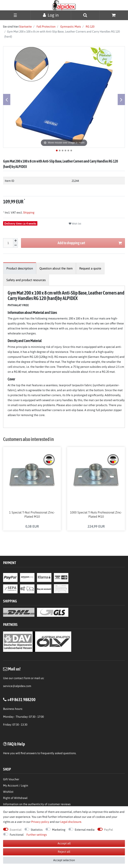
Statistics (37, 830)
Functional (17, 835)
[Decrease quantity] (15, 246)
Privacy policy (40, 822)
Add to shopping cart (90, 243)
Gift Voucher (11, 779)
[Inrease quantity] (15, 241)
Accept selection (64, 860)
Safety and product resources (26, 280)
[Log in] (51, 15)
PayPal (108, 830)
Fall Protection (46, 27)
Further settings (37, 835)
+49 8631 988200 (21, 700)
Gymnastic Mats (70, 27)
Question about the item (56, 268)
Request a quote (90, 268)
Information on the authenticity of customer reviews (37, 804)
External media (85, 830)
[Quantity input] (8, 243)
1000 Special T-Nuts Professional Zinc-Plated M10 (96, 514)
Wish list (75, 224)
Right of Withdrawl (15, 798)
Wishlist (8, 792)
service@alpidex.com (17, 686)
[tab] (20, 268)
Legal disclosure (71, 822)
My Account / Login (16, 786)
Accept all (64, 843)
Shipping (28, 212)
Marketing (59, 830)
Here (6, 753)
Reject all (64, 852)
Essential (16, 830)
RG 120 (90, 27)
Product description (20, 268)
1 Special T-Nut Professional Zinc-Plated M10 (32, 514)
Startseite (25, 27)
